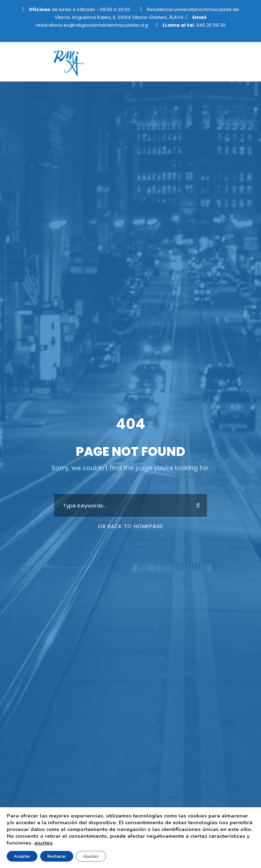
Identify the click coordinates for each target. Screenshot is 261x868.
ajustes (43, 843)
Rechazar (57, 856)
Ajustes (91, 856)
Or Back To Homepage (131, 526)
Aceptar (22, 856)
